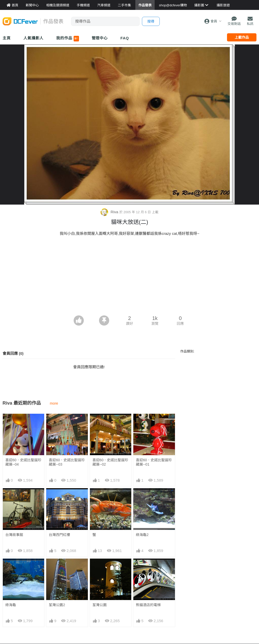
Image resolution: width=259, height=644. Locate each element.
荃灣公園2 (57, 605)
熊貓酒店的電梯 (148, 568)
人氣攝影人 (34, 38)
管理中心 (100, 38)
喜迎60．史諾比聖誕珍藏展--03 (67, 462)
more (54, 403)
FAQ (125, 38)
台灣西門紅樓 (59, 535)
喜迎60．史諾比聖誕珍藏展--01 (154, 462)
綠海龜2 (142, 535)
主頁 (7, 38)
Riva (110, 212)
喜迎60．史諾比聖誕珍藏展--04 (23, 462)
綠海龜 (11, 605)
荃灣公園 (100, 605)
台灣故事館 (14, 535)
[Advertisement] (129, 277)
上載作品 (242, 37)
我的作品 (67, 39)
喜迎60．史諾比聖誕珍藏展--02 (110, 462)
